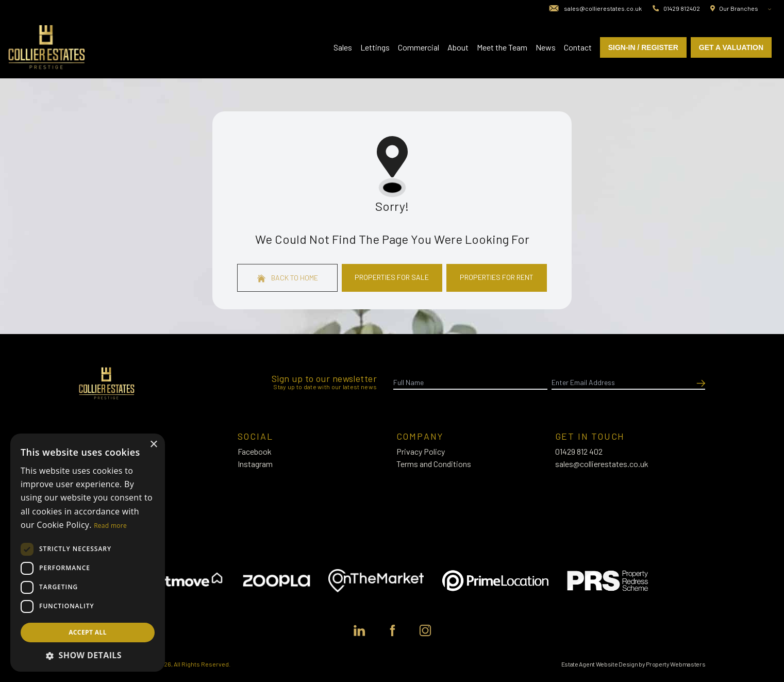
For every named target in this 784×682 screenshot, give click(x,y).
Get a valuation (731, 47)
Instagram (255, 464)
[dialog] (88, 553)
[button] (88, 655)
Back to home (288, 278)
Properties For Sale (392, 277)
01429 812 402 (579, 451)
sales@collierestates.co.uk (602, 464)
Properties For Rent (497, 277)
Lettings (375, 47)
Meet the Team (502, 47)
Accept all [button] (88, 632)
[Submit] (699, 382)
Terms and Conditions (434, 464)
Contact (578, 47)
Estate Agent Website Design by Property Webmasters (633, 664)
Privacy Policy (421, 451)
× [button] (153, 445)
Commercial (419, 47)
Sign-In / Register (643, 47)
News (546, 47)
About (458, 47)
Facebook (255, 451)
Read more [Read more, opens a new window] (110, 526)
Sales (343, 47)
